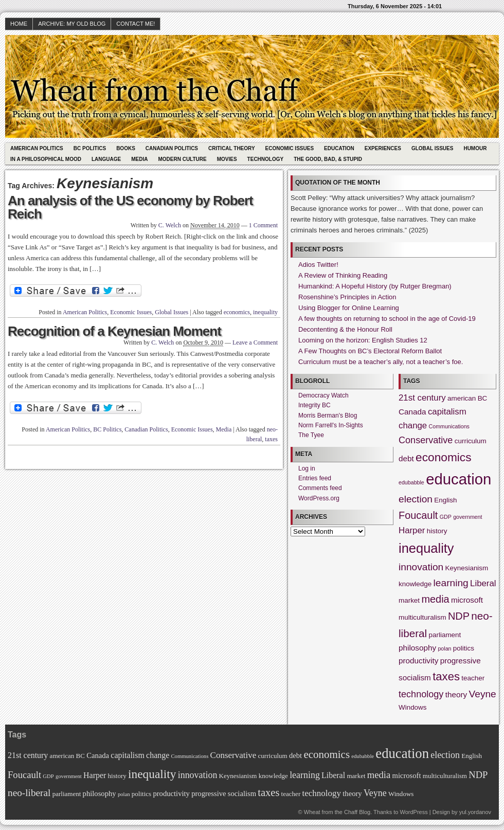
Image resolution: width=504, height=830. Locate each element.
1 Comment (263, 225)
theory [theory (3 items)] (456, 694)
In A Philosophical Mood (46, 159)
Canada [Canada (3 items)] (412, 412)
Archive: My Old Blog (72, 24)
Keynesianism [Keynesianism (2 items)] (467, 568)
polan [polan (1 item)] (444, 648)
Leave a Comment (255, 342)
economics (237, 312)
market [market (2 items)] (409, 600)
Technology (266, 159)
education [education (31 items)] (458, 479)
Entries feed (315, 478)
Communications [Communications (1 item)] (449, 426)
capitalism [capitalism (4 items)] (447, 412)
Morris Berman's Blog (328, 416)
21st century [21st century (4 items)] (422, 398)
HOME (19, 24)
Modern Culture (182, 159)
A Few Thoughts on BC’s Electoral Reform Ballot (370, 351)
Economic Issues (290, 148)
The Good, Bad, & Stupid (328, 159)
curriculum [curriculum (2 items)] (471, 441)
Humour (475, 148)
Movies (227, 159)
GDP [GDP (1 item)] (446, 517)
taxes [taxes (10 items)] (446, 676)
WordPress (413, 812)
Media (139, 159)
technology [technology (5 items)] (421, 694)
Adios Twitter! (318, 265)
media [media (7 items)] (435, 599)
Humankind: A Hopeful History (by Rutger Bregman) (375, 286)
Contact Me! (136, 24)
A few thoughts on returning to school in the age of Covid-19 (387, 319)
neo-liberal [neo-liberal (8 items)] (29, 793)
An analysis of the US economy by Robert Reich (130, 207)
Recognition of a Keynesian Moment (114, 331)
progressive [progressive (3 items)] (461, 661)
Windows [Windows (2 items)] (413, 707)
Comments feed (320, 488)
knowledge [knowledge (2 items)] (415, 584)
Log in (307, 468)
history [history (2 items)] (437, 531)
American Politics (37, 148)
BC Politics (90, 148)
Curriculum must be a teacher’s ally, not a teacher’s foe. (381, 362)
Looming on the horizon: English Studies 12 (363, 340)
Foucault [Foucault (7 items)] (418, 515)
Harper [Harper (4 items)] (412, 530)
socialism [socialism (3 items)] (415, 678)
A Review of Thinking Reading (343, 275)
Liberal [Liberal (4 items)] (483, 583)
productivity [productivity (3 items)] (418, 661)
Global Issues (433, 148)
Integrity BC (314, 405)
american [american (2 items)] (462, 398)
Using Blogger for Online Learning (349, 308)
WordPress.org (319, 498)
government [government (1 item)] (467, 517)
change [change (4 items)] (413, 426)
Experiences (383, 148)
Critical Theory (232, 148)
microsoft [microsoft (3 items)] (467, 600)
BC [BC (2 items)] (483, 398)
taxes (271, 439)
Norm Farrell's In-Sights (331, 425)
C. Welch (170, 225)
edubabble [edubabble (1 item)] (411, 482)
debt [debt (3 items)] (406, 458)
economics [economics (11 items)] (443, 457)
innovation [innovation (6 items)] (421, 567)
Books (126, 148)
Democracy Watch (323, 395)
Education (339, 148)
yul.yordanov (475, 812)
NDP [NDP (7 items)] (459, 616)
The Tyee (311, 435)
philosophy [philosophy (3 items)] (417, 648)
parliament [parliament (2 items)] (445, 635)
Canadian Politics (172, 148)
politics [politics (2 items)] (464, 648)
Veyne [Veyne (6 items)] (483, 694)
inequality (265, 312)
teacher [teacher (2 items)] (473, 678)
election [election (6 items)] (416, 499)
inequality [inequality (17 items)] (426, 548)
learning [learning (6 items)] (451, 583)
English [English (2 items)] (445, 500)
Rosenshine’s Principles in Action (347, 297)
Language (106, 159)
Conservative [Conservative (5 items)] (426, 440)
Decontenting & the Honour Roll (345, 329)
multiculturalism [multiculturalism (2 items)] (422, 617)
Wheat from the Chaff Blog (337, 812)
